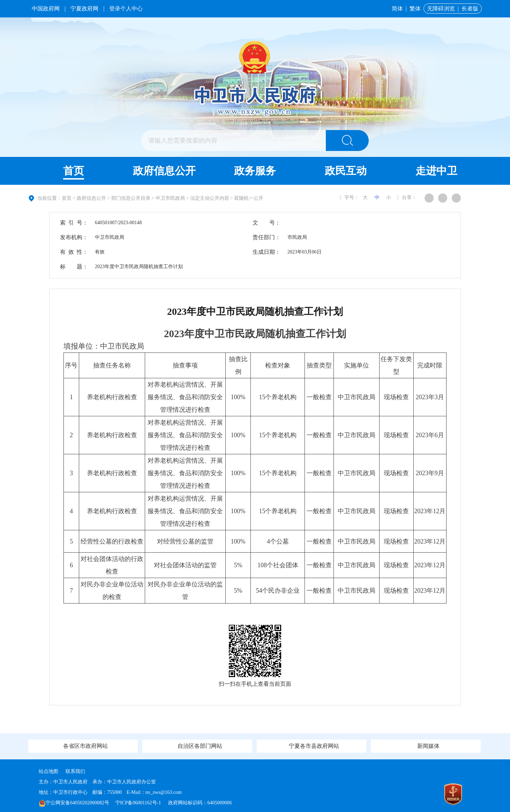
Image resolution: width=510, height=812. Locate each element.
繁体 (415, 9)
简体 (397, 9)
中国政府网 (46, 9)
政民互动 (346, 171)
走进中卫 (436, 171)
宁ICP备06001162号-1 (139, 803)
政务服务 (255, 171)
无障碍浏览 (441, 9)
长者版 (470, 9)
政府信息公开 (164, 171)
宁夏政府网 (84, 9)
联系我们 (75, 771)
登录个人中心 (126, 9)
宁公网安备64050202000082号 (74, 803)
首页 (74, 171)
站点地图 (48, 771)
